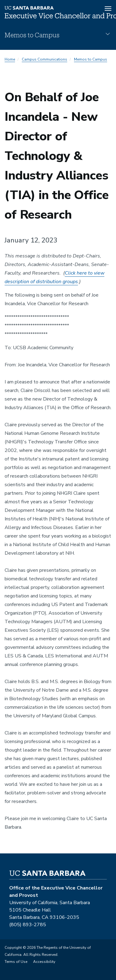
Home (10, 59)
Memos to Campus (91, 59)
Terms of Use (16, 962)
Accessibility (44, 962)
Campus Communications (44, 59)
